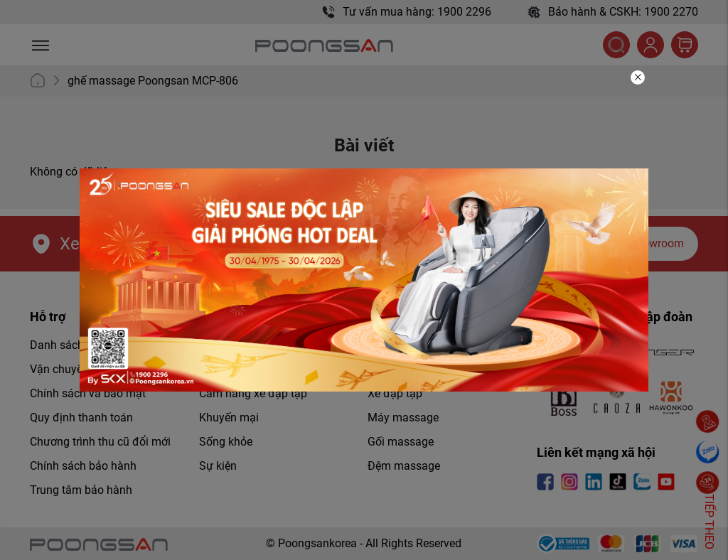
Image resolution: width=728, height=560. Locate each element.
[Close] (638, 77)
